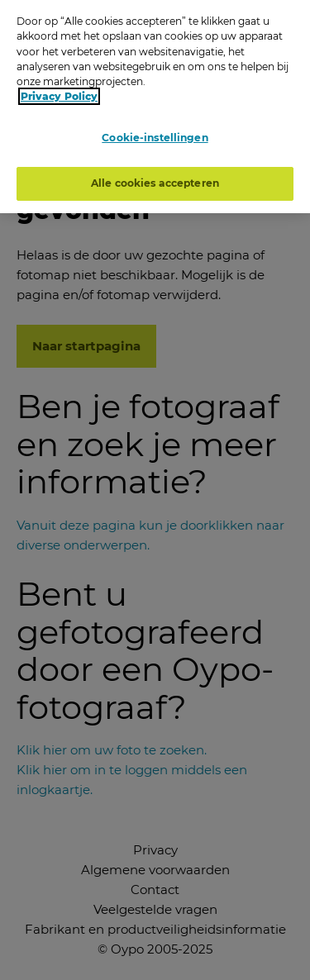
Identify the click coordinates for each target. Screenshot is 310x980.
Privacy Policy (59, 94)
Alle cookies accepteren (155, 180)
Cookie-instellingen (155, 135)
